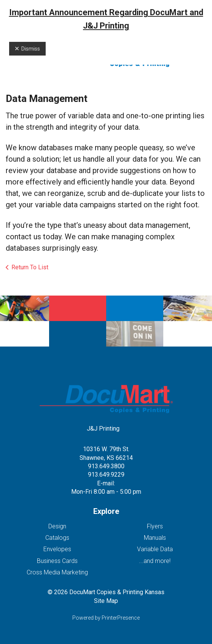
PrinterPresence (121, 618)
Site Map (106, 601)
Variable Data (155, 549)
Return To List (30, 267)
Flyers (155, 526)
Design (57, 526)
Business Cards (57, 561)
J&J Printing (103, 429)
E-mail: (106, 483)
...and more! (155, 561)
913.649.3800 (106, 466)
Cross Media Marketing (57, 572)
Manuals (155, 538)
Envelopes (57, 549)
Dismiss (27, 49)
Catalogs (57, 538)
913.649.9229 (106, 475)
